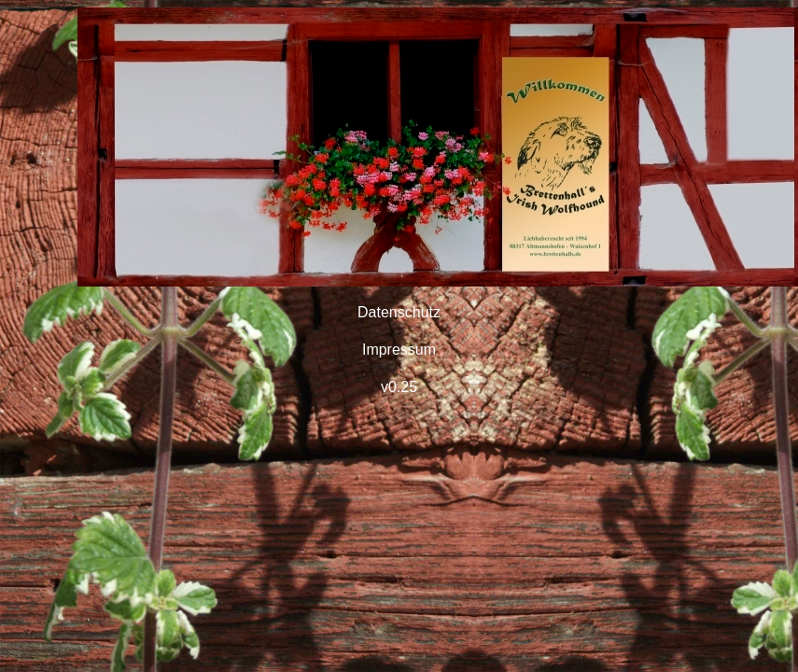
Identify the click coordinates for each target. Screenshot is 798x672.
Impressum (399, 350)
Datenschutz (399, 312)
